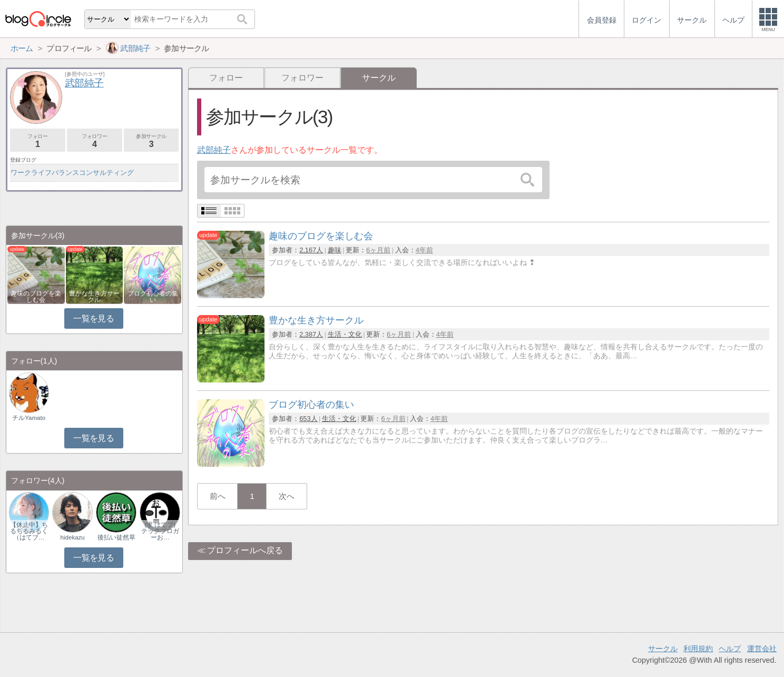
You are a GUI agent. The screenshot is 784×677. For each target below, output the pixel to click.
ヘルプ (730, 649)
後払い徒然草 (116, 537)
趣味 (335, 250)
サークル (663, 649)
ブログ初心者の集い (153, 297)
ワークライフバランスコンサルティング (72, 173)
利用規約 (698, 649)
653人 (308, 419)
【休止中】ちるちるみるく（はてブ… (29, 531)
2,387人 (311, 334)
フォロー (226, 78)
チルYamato (29, 418)
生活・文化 (345, 334)
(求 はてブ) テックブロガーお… (160, 531)
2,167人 (311, 250)
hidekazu (73, 537)
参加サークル (151, 141)
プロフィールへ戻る (245, 550)
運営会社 (762, 649)
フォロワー (302, 78)
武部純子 (214, 150)
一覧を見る (94, 318)
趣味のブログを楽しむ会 (36, 297)
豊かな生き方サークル (94, 297)
